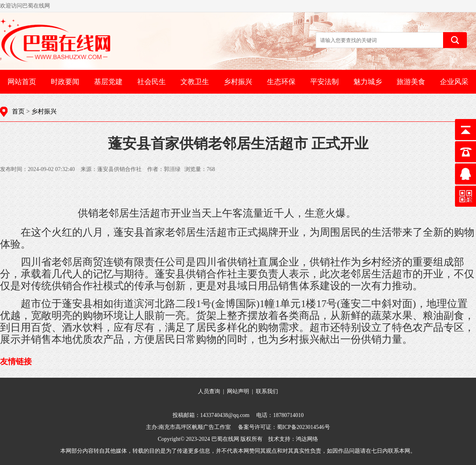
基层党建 (108, 82)
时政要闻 (65, 82)
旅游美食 (411, 82)
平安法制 (324, 82)
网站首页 (22, 82)
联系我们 (267, 391)
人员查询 (209, 391)
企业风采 (454, 82)
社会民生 (152, 82)
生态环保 (281, 82)
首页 (18, 111)
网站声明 (238, 391)
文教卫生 (195, 82)
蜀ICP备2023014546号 (303, 427)
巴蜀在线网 (225, 439)
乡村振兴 (238, 82)
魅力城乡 (368, 82)
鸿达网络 (307, 439)
